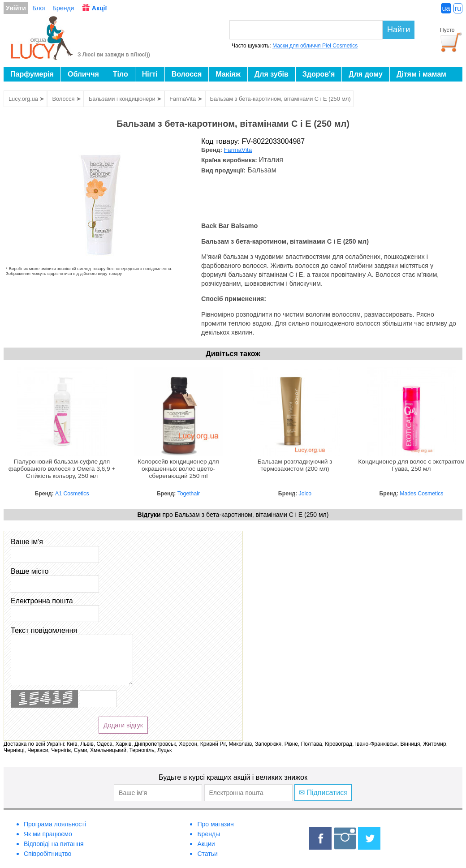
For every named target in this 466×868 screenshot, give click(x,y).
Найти (399, 30)
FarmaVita (238, 150)
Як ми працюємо (48, 834)
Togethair (189, 494)
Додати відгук (123, 725)
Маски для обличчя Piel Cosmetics (315, 46)
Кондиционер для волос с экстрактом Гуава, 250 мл (411, 465)
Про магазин (215, 824)
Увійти (16, 8)
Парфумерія (32, 74)
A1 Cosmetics (72, 494)
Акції (99, 8)
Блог (39, 8)
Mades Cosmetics (421, 494)
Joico (305, 494)
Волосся (187, 74)
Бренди (63, 8)
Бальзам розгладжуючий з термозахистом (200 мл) (295, 465)
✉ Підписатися (323, 793)
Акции (206, 844)
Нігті (150, 74)
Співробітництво (47, 854)
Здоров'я (319, 74)
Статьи (207, 854)
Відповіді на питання (54, 844)
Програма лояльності (55, 824)
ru (458, 8)
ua (446, 8)
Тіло (121, 74)
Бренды (209, 834)
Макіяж (228, 74)
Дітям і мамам (421, 74)
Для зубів (272, 74)
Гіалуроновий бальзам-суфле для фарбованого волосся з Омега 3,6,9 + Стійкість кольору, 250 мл (62, 469)
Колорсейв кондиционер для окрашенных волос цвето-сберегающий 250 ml (178, 469)
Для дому (366, 74)
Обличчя (83, 74)
